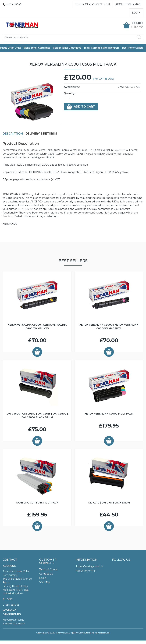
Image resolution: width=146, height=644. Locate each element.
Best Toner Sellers (135, 48)
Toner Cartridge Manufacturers (104, 48)
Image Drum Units (13, 48)
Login (136, 13)
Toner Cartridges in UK (92, 4)
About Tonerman (128, 4)
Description (13, 134)
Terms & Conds (48, 570)
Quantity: (70, 94)
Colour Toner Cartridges (70, 48)
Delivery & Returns (41, 134)
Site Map (45, 582)
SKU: (121, 87)
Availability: (72, 87)
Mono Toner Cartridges (40, 48)
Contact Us (46, 574)
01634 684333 (11, 605)
